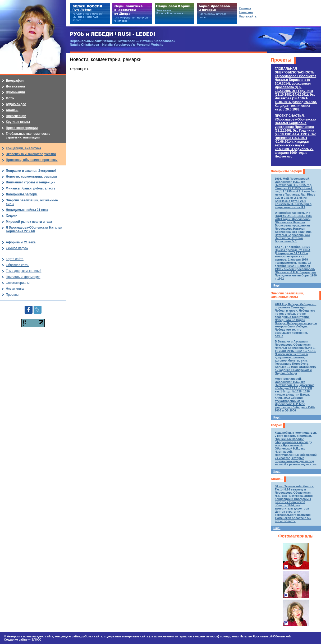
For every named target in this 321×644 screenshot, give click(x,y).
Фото (10, 98)
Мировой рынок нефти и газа (29, 222)
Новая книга (15, 289)
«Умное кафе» (17, 248)
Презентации (16, 116)
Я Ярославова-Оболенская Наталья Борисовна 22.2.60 (34, 229)
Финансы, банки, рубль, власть (31, 188)
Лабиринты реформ (286, 171)
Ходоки (276, 425)
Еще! (277, 285)
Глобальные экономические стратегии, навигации (28, 136)
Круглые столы (18, 122)
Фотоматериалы (296, 536)
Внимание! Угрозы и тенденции (31, 182)
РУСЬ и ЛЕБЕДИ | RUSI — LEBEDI (113, 34)
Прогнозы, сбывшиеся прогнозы (32, 160)
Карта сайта (15, 259)
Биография (15, 81)
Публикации (15, 92)
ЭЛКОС (36, 640)
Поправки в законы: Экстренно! (31, 171)
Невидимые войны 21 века (27, 210)
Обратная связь (17, 265)
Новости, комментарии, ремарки (31, 177)
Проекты (281, 60)
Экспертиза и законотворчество (31, 154)
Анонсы (277, 479)
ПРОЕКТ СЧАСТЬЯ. (295, 136)
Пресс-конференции (22, 128)
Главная (245, 8)
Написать (246, 12)
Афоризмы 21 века (21, 242)
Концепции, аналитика (24, 148)
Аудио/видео (16, 104)
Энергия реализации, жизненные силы (287, 295)
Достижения (15, 86)
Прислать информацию (23, 277)
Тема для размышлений (24, 271)
